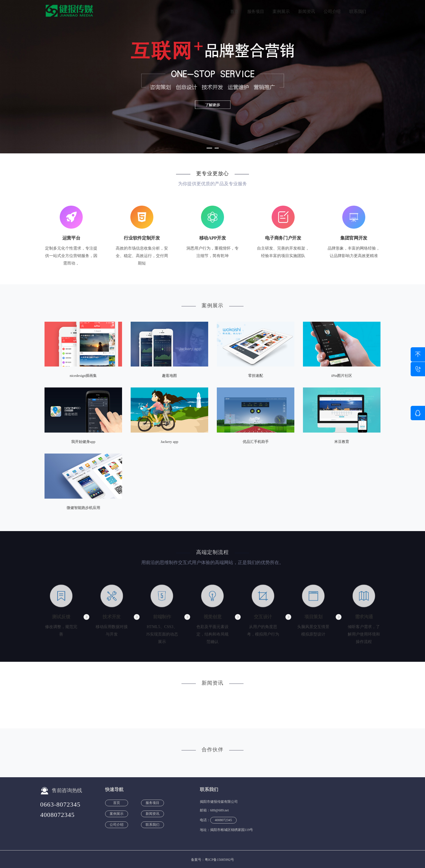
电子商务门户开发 (283, 238)
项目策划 (313, 619)
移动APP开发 (213, 238)
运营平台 (71, 238)
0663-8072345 (60, 804)
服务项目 (256, 11)
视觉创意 (213, 619)
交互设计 (263, 619)
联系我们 (358, 11)
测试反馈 (61, 619)
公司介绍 (332, 11)
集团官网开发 (354, 238)
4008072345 (57, 815)
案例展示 (281, 11)
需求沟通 (364, 619)
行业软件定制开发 (142, 238)
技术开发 (112, 619)
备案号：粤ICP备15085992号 (213, 860)
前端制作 (162, 619)
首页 (234, 11)
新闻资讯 (307, 11)
